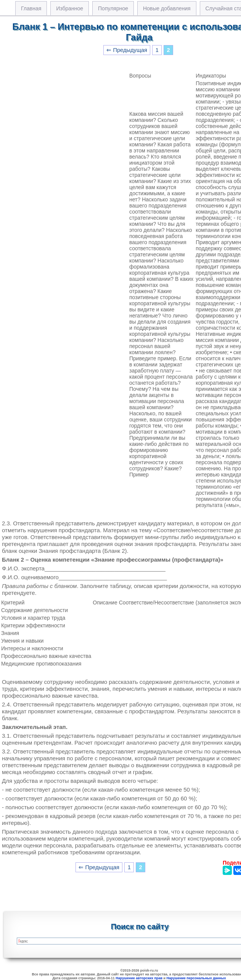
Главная (31, 8)
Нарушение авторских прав (139, 978)
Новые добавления (167, 8)
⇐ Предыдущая (127, 50)
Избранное (70, 8)
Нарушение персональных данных (196, 978)
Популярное (113, 8)
